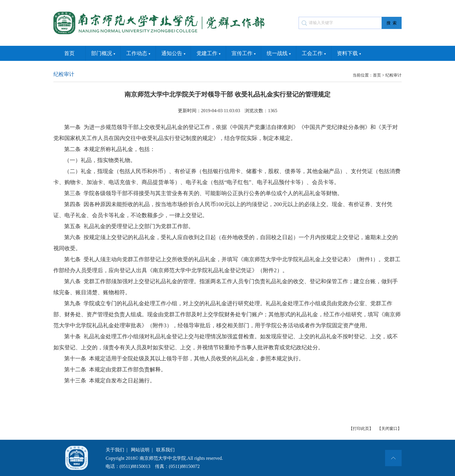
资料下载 (349, 54)
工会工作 (314, 54)
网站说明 (140, 450)
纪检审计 (393, 75)
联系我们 (165, 450)
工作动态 (138, 54)
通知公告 (173, 54)
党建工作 (208, 54)
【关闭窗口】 (389, 429)
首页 (69, 53)
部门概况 (103, 54)
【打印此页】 (361, 429)
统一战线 (279, 54)
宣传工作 (244, 54)
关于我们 (115, 450)
